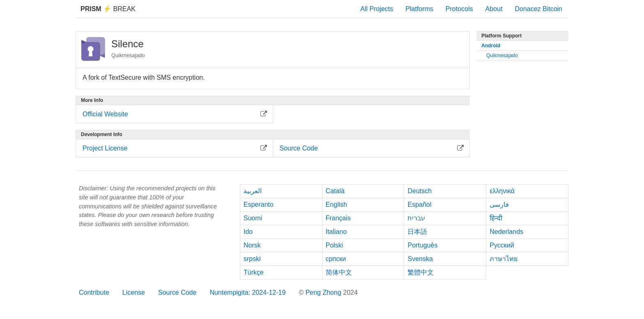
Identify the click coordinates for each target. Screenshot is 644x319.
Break (108, 9)
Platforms (419, 9)
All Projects (377, 9)
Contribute (94, 292)
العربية (253, 191)
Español (419, 205)
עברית (416, 218)
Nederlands (506, 232)
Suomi (253, 218)
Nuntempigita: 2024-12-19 (247, 292)
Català (335, 191)
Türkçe (254, 272)
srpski (252, 259)
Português (422, 245)
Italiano (336, 232)
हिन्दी (496, 218)
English (336, 205)
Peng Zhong (324, 292)
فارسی (499, 205)
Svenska (420, 259)
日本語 (417, 232)
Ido (248, 232)
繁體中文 (421, 272)
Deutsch (420, 191)
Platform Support (501, 36)
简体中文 (339, 272)
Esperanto (259, 205)
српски (336, 259)
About (494, 9)
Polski (335, 245)
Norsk (252, 245)
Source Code (177, 292)
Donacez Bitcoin (538, 9)
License (134, 292)
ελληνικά (502, 191)
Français (338, 218)
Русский (502, 245)
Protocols (459, 9)
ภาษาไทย (504, 259)
